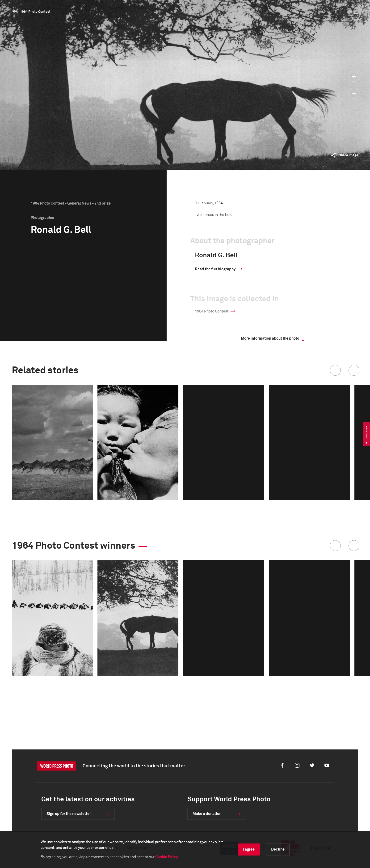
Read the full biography (215, 269)
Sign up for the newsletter (69, 814)
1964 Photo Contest (35, 12)
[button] (335, 370)
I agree (249, 849)
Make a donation (207, 814)
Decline (278, 849)
